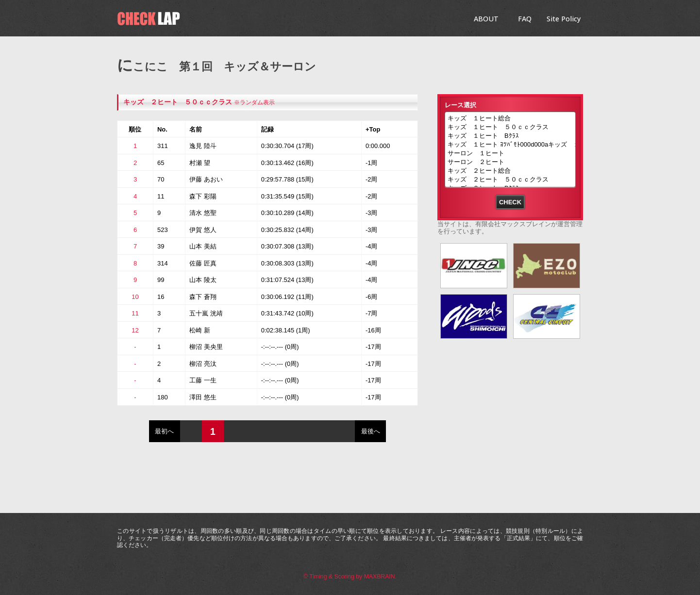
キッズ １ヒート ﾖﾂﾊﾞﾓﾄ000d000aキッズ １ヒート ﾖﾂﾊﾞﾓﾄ (510, 145)
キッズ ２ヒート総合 (510, 171)
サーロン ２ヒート (510, 163)
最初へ (164, 431)
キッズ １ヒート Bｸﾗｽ (510, 136)
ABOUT (486, 19)
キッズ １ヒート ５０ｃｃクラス (510, 128)
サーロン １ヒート (510, 154)
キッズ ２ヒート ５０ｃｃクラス (178, 102)
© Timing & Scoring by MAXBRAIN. (350, 577)
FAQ (525, 19)
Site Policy (564, 19)
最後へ (371, 431)
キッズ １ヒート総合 (510, 119)
